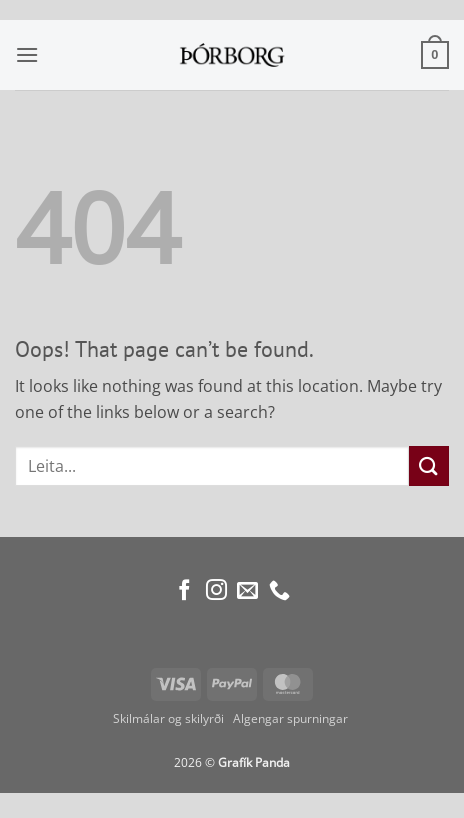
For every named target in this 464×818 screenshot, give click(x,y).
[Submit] (429, 465)
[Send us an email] (247, 591)
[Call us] (279, 591)
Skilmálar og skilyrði (168, 718)
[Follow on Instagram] (216, 591)
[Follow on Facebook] (184, 591)
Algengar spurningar (292, 718)
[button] (27, 54)
